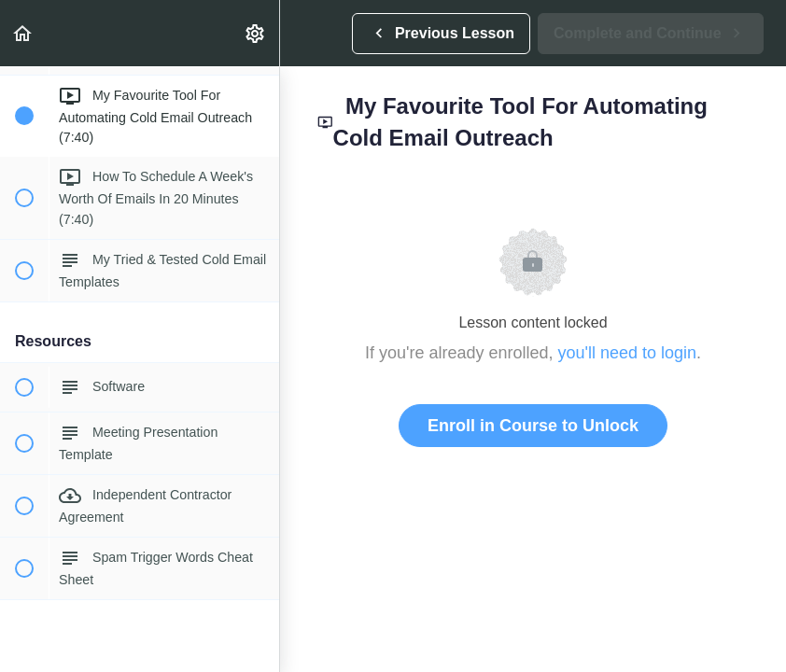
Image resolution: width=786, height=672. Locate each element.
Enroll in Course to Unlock (533, 426)
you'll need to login (628, 353)
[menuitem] (256, 33)
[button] (23, 33)
